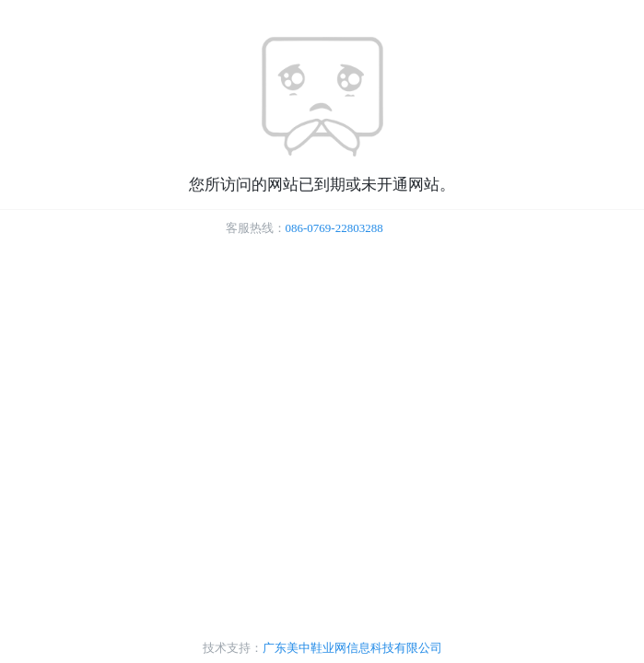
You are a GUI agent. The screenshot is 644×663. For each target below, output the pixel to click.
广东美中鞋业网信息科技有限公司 (352, 648)
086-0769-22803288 (334, 228)
